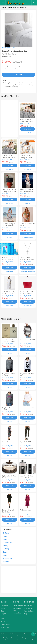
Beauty (5, 546)
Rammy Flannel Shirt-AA (27, 340)
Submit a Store (29, 608)
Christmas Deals (18, 606)
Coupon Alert (28, 606)
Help (26, 614)
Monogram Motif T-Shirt (27, 408)
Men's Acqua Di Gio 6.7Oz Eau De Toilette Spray (9, 342)
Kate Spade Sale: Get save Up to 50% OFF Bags (26, 294)
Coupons (4, 614)
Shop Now (18, 75)
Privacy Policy (5, 625)
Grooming (6, 562)
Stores (3, 608)
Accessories (7, 542)
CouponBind (4, 640)
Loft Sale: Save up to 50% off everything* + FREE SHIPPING (9, 226)
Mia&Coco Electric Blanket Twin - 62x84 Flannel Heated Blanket (9, 158)
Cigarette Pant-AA (26, 442)
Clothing (6, 533)
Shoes (5, 539)
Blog (2, 611)
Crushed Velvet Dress (9, 442)
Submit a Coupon (30, 611)
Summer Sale (17, 613)
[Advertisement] (10, 118)
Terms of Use (5, 627)
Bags (5, 536)
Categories (4, 606)
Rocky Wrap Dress (26, 510)
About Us (4, 622)
